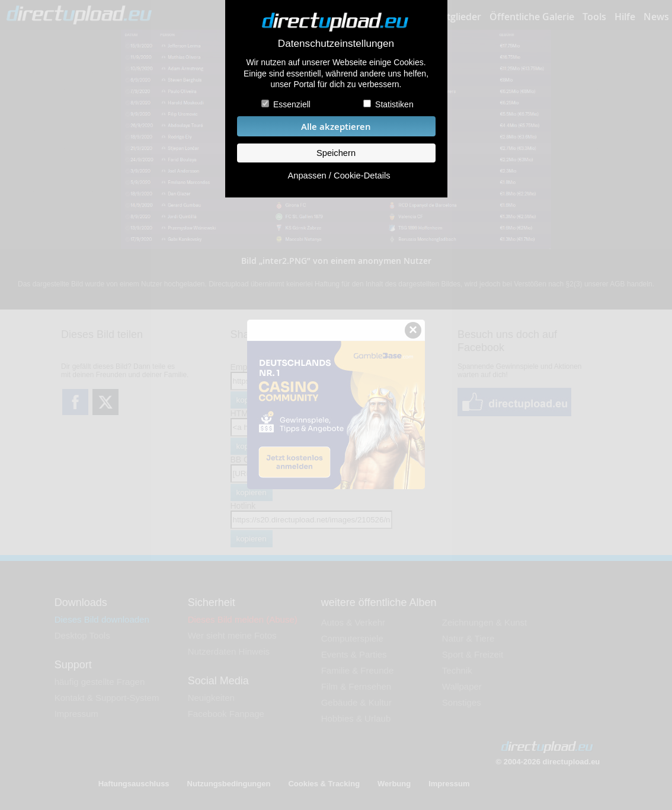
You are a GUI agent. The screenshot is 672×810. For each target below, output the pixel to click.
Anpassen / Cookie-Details (339, 176)
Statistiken (394, 104)
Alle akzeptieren (336, 127)
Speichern (336, 153)
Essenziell (292, 104)
